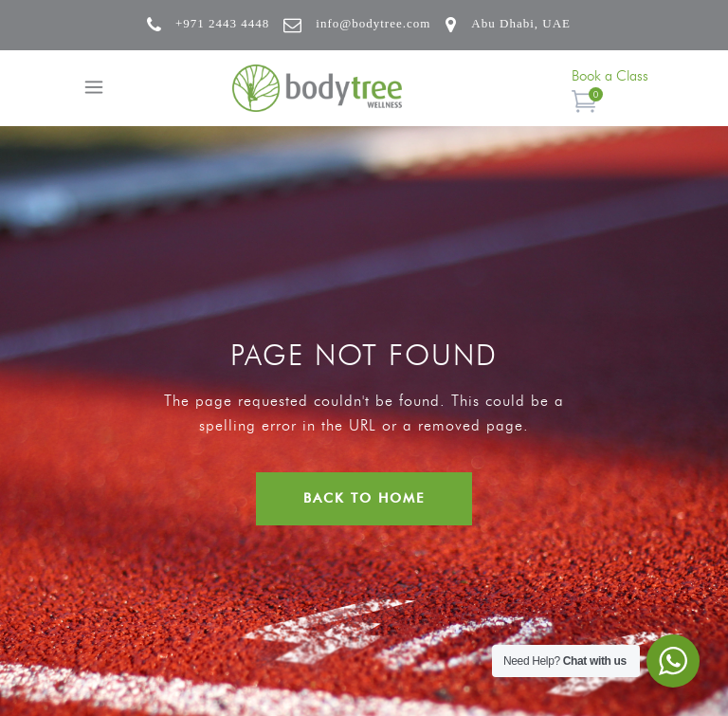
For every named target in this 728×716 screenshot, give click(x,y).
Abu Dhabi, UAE (521, 23)
